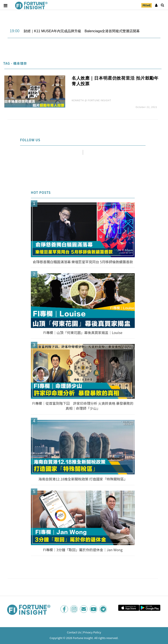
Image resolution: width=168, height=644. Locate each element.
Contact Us (74, 632)
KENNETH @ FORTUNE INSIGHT (91, 100)
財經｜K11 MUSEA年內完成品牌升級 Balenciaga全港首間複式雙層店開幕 (82, 31)
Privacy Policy (92, 632)
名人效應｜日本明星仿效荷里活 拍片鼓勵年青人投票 (115, 81)
